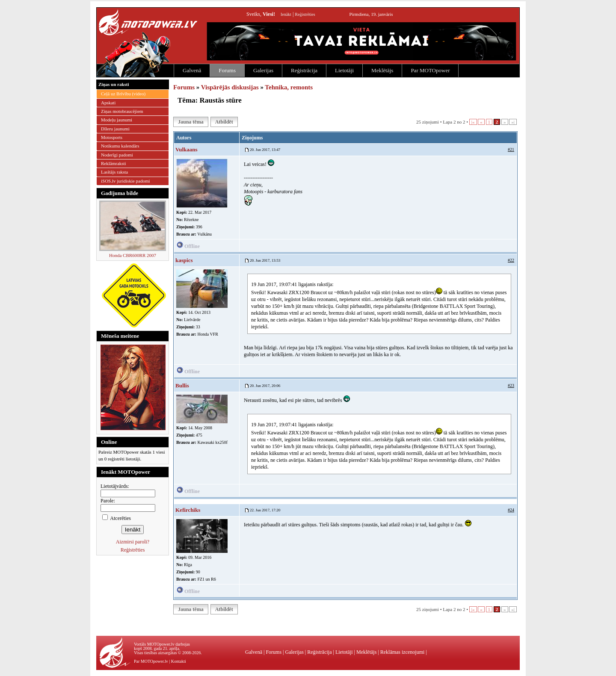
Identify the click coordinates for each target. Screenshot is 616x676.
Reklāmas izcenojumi (403, 652)
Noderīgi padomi (117, 155)
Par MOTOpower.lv (151, 661)
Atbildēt (224, 122)
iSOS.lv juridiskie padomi (126, 181)
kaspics (184, 260)
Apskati (108, 103)
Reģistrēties (305, 14)
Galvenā (192, 70)
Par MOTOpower (430, 70)
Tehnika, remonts (289, 87)
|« (473, 122)
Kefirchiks (188, 510)
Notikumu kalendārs (120, 146)
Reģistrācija (304, 70)
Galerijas (263, 70)
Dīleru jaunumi (115, 129)
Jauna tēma (191, 122)
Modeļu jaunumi (117, 120)
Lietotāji (344, 70)
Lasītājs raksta (114, 172)
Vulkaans (187, 149)
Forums (227, 70)
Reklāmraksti (114, 163)
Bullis (182, 385)
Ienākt (286, 14)
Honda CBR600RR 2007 (133, 255)
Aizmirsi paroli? (133, 542)
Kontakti (179, 661)
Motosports (112, 137)
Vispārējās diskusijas (230, 87)
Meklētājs (382, 70)
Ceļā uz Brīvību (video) (123, 94)
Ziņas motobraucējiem (122, 111)
